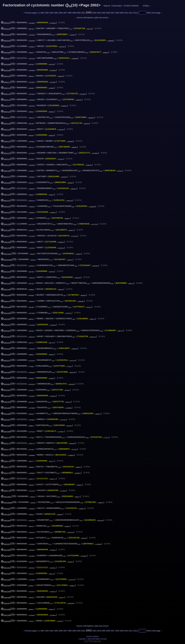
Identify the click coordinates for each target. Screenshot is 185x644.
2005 (103, 13)
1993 (47, 13)
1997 (65, 13)
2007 (113, 13)
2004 (99, 13)
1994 (51, 13)
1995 (56, 13)
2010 (126, 13)
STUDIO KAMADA (131, 6)
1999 (74, 13)
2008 (117, 13)
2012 (135, 13)
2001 (83, 13)
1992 (42, 13)
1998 (70, 13)
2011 (131, 13)
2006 (108, 13)
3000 (149, 13)
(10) (8, 22)
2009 (122, 13)
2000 (79, 13)
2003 (94, 13)
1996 (60, 13)
